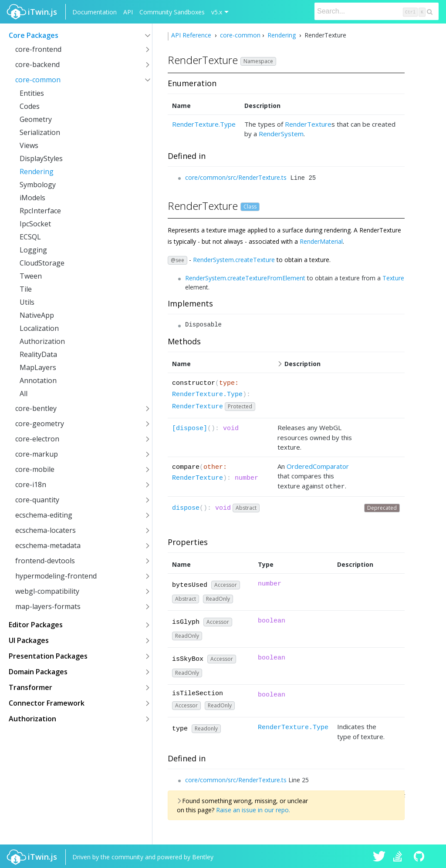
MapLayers (38, 367)
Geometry (36, 119)
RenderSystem (281, 134)
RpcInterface (40, 211)
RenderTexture (308, 124)
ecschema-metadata (48, 545)
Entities (32, 93)
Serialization (40, 132)
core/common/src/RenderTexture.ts (236, 177)
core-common (38, 80)
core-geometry (40, 424)
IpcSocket (35, 224)
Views (29, 145)
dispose (186, 507)
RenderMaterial (321, 241)
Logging (33, 250)
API (128, 12)
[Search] (377, 11)
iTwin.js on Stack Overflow (400, 856)
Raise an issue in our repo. (253, 809)
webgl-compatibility (47, 591)
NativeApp (37, 315)
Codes (30, 106)
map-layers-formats (48, 606)
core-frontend (38, 49)
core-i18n (31, 484)
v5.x (217, 12)
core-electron (37, 439)
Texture (393, 278)
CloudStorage (42, 263)
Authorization (42, 341)
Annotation (38, 380)
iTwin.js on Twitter (379, 856)
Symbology (38, 185)
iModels (32, 198)
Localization (39, 328)
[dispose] (190, 429)
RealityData (38, 354)
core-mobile (35, 469)
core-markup (37, 454)
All (24, 394)
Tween (31, 276)
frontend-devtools (45, 561)
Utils (27, 302)
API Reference (192, 35)
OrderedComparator (318, 466)
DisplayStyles (41, 158)
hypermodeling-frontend (56, 576)
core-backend (37, 64)
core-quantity (37, 500)
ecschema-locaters (46, 530)
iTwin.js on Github (420, 856)
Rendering (37, 172)
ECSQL (30, 237)
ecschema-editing (44, 515)
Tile (26, 289)
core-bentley (36, 408)
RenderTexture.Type (204, 124)
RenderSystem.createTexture (234, 260)
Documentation (95, 12)
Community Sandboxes (172, 12)
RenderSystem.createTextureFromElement (245, 278)
